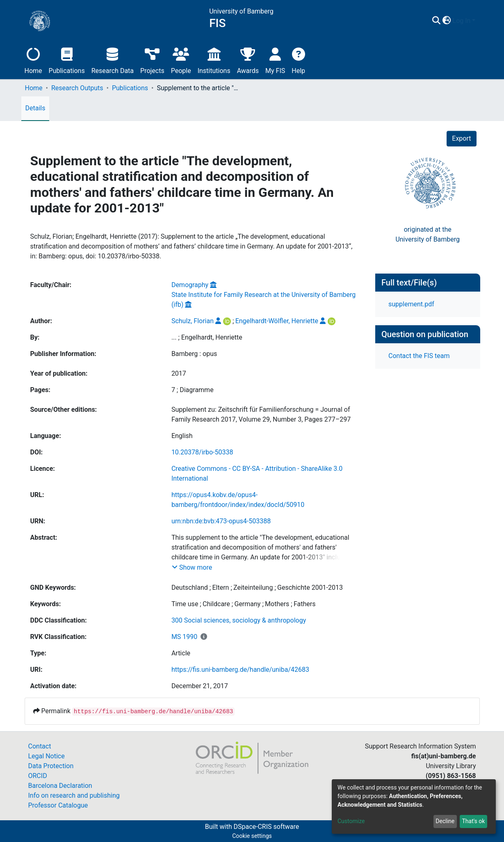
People (181, 60)
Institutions (214, 60)
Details (35, 108)
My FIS (275, 60)
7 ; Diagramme (193, 390)
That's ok (473, 821)
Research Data (113, 60)
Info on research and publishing (74, 795)
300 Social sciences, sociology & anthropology (239, 620)
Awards (248, 60)
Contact (40, 746)
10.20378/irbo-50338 (202, 452)
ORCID (38, 776)
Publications (67, 60)
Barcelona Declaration (60, 786)
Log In (462, 21)
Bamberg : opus (194, 354)
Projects (152, 60)
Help (298, 60)
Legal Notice (47, 756)
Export (461, 138)
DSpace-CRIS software (266, 827)
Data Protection (51, 766)
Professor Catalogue (58, 805)
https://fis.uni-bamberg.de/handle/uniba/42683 (240, 670)
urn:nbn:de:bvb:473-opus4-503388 (221, 521)
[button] (447, 21)
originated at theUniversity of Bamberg (428, 234)
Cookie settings (252, 836)
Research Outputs (77, 88)
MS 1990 (184, 637)
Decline (445, 821)
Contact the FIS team (419, 356)
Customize (351, 821)
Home (33, 60)
